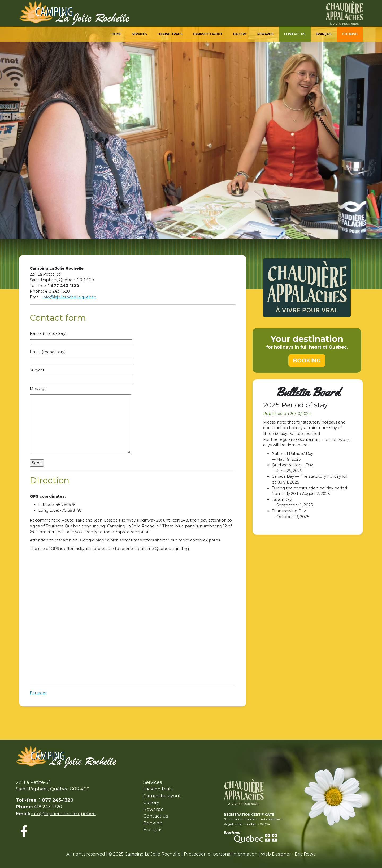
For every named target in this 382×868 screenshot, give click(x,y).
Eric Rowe (305, 854)
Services (139, 34)
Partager (38, 693)
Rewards (265, 34)
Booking (350, 34)
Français (324, 34)
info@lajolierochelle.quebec (69, 297)
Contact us (295, 34)
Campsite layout (162, 796)
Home (116, 34)
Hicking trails (170, 34)
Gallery (240, 34)
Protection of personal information (221, 854)
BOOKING (307, 361)
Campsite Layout (208, 34)
